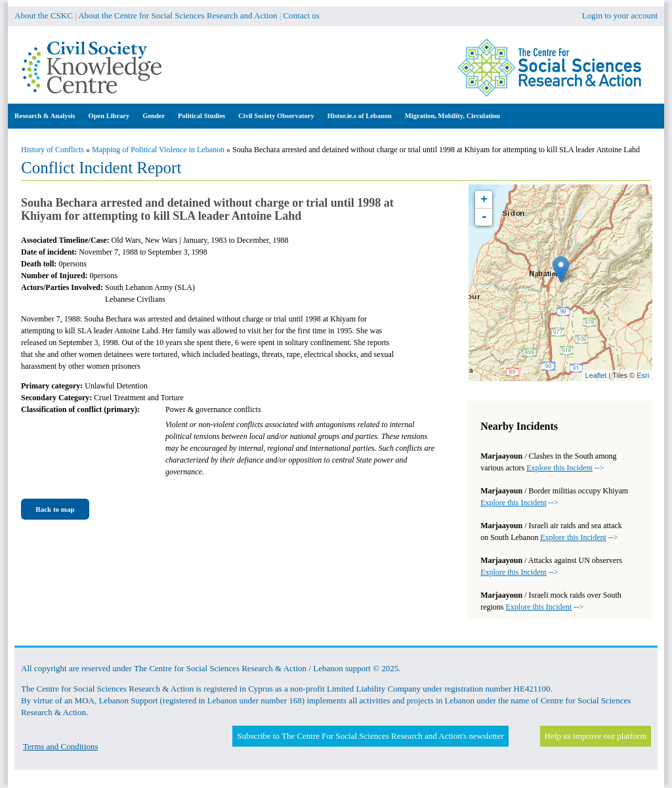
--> (565, 468)
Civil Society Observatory (276, 116)
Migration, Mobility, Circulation (452, 116)
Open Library (109, 116)
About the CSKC (44, 15)
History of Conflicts (52, 150)
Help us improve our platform (596, 736)
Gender (154, 116)
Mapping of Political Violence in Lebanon (158, 150)
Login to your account (620, 15)
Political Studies (201, 116)
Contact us (302, 15)
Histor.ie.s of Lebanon (360, 116)
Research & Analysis (45, 116)
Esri (643, 375)
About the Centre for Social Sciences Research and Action (178, 15)
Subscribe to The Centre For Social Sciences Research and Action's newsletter (370, 736)
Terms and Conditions (61, 746)
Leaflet (596, 375)
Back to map (55, 509)
